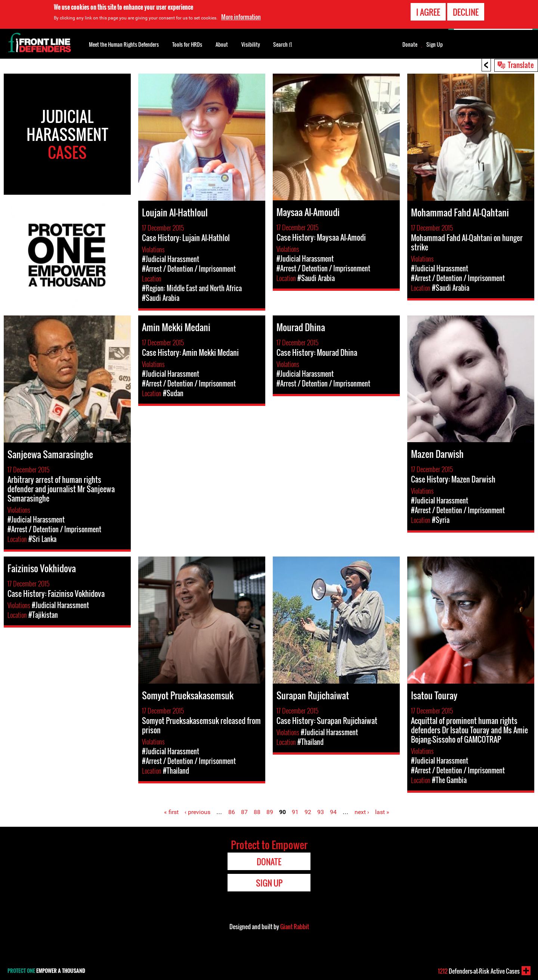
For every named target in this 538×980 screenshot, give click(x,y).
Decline (466, 12)
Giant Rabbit (295, 927)
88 (257, 812)
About (222, 44)
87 (244, 812)
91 (295, 812)
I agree (428, 12)
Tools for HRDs (187, 44)
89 (270, 812)
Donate (410, 44)
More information (241, 17)
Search (283, 44)
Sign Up (435, 44)
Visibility (251, 44)
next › (362, 812)
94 (333, 812)
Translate (521, 65)
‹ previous (197, 812)
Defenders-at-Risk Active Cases (479, 971)
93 (321, 812)
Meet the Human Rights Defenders (124, 44)
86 (232, 812)
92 (308, 812)
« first (171, 812)
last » (382, 812)
